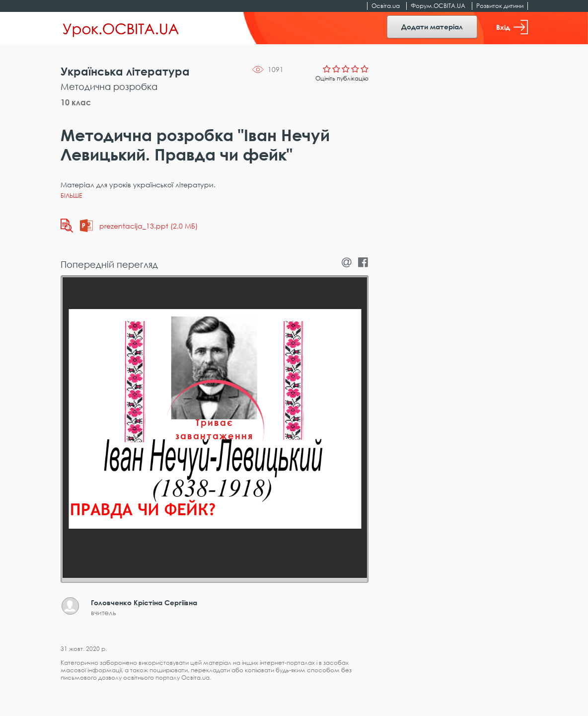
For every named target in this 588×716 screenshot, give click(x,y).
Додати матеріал (432, 27)
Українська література (125, 71)
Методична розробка (109, 86)
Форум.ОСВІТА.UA (438, 6)
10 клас (76, 102)
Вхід (512, 27)
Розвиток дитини (500, 6)
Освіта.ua (386, 6)
